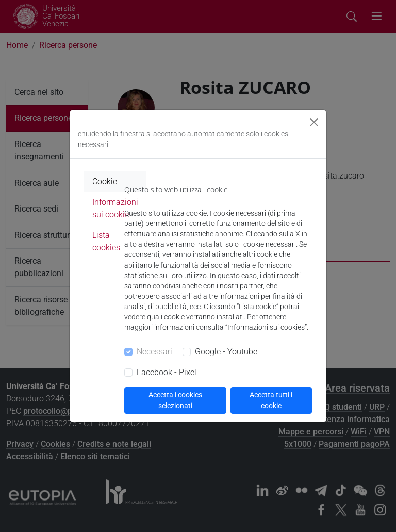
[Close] (314, 122)
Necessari (154, 352)
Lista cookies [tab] (106, 241)
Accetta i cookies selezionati (175, 400)
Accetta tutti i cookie (271, 400)
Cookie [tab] (105, 181)
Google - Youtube (226, 352)
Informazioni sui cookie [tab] (115, 208)
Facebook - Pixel (167, 372)
